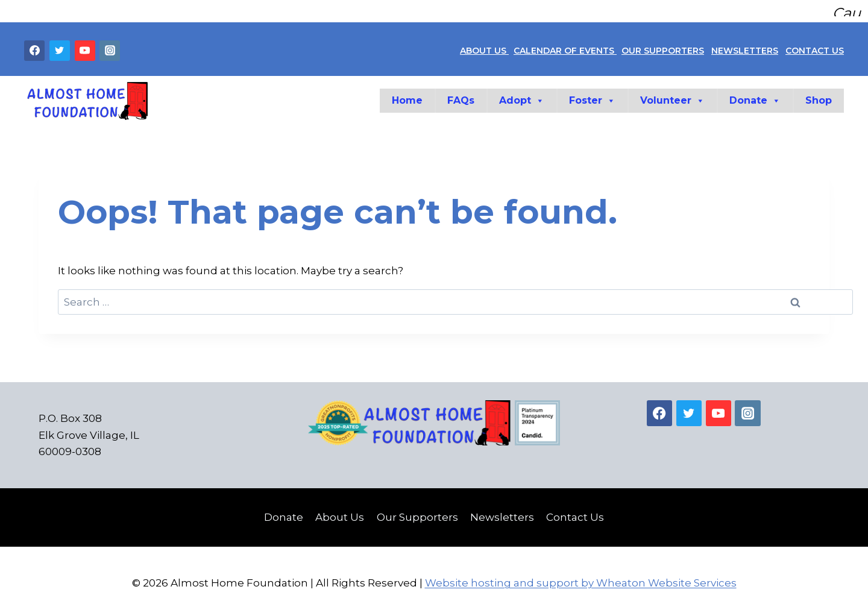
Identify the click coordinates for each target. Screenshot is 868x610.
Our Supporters (417, 512)
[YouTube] (85, 46)
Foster (592, 96)
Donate (755, 96)
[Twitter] (60, 46)
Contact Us (575, 512)
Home (407, 96)
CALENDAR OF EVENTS (565, 46)
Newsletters (502, 512)
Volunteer (672, 96)
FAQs (461, 96)
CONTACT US (815, 46)
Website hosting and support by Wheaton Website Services (581, 578)
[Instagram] (110, 46)
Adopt (522, 96)
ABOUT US (484, 46)
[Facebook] (34, 46)
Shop (819, 96)
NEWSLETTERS (745, 46)
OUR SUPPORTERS (663, 46)
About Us (340, 512)
